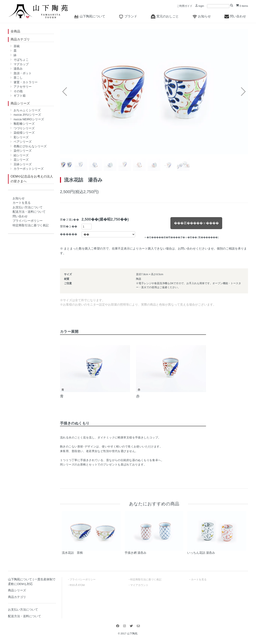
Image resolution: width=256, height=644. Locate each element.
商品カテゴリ (20, 39)
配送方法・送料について (29, 212)
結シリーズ (21, 155)
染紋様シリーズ (24, 133)
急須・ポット (23, 73)
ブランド (128, 16)
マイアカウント (139, 585)
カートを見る (22, 203)
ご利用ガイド (185, 6)
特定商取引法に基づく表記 (31, 225)
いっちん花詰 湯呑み (201, 553)
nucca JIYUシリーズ (27, 115)
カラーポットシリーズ (29, 169)
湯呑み (18, 69)
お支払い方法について (28, 207)
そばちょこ (21, 60)
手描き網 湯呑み (135, 553)
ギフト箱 (20, 96)
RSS (72, 585)
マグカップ (21, 64)
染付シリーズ (23, 151)
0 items (242, 6)
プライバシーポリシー (28, 221)
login (200, 6)
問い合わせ (235, 16)
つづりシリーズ (24, 128)
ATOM (81, 585)
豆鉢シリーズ (23, 164)
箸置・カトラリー (26, 82)
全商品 (15, 31)
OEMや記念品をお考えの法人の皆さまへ (32, 179)
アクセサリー (23, 87)
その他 (18, 91)
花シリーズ (21, 160)
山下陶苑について (90, 16)
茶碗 (17, 46)
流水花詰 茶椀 (72, 553)
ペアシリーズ (23, 142)
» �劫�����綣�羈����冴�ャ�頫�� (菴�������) (181, 237)
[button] (243, 92)
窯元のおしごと (165, 16)
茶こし (18, 78)
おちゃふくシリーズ (27, 110)
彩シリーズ (21, 137)
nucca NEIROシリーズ (29, 119)
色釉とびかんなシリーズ (30, 146)
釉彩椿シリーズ (24, 124)
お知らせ (202, 16)
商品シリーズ (20, 103)
